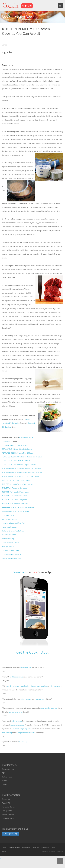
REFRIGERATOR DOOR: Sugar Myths (15, 511)
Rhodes (5, 785)
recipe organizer (26, 699)
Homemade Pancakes (10, 527)
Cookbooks (45, 848)
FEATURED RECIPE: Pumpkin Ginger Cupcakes (19, 465)
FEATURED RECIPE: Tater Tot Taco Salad (17, 461)
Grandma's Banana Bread (11, 550)
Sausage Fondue (8, 547)
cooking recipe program (49, 708)
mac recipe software (17, 725)
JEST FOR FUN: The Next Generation (15, 504)
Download (19, 572)
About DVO (6, 803)
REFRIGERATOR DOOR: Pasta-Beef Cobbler (18, 508)
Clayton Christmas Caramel (12, 558)
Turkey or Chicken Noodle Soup (13, 531)
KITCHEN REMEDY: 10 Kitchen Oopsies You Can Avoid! (22, 469)
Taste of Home (7, 777)
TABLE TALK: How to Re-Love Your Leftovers (18, 484)
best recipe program (16, 712)
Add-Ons (36, 848)
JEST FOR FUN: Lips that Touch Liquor (16, 492)
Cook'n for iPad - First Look (11, 554)
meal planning (7, 733)
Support (4, 852)
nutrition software (13, 686)
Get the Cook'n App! (33, 652)
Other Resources (8, 819)
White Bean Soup (8, 539)
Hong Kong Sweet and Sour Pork (13, 523)
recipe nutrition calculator (26, 733)
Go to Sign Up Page (11, 834)
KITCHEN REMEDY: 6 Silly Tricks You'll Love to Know (21, 476)
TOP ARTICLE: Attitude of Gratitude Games (17, 449)
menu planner (39, 699)
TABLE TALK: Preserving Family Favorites (17, 480)
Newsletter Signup (8, 807)
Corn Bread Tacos (8, 515)
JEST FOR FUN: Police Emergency (14, 500)
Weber (4, 781)
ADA (4, 773)
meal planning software (28, 686)
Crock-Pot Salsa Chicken (11, 543)
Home (4, 848)
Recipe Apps (26, 848)
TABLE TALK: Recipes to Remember (15, 488)
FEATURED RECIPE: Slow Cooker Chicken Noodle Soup (22, 457)
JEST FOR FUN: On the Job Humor (14, 496)
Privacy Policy (7, 811)
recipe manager (54, 686)
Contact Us (6, 799)
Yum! (53, 848)
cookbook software (16, 677)
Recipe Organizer (14, 848)
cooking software (42, 686)
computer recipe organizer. (22, 729)
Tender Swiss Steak (9, 535)
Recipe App (23, 742)
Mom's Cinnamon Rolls (10, 519)
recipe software (26, 668)
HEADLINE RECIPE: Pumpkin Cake (14, 445)
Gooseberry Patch (8, 769)
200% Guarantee (8, 815)
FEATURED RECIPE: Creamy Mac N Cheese (18, 453)
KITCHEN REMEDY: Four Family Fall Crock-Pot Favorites (22, 473)
